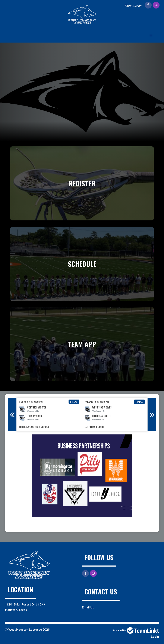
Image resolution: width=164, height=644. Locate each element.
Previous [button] (12, 414)
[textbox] (82, 481)
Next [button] (152, 414)
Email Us (88, 607)
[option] (49, 414)
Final (74, 402)
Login (155, 636)
